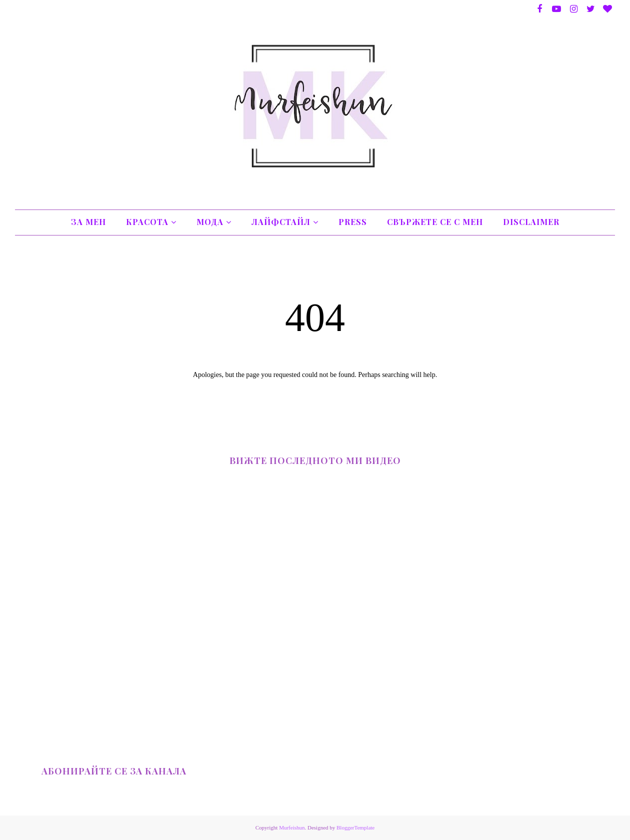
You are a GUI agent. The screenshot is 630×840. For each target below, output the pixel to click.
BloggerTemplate (355, 827)
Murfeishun (292, 827)
